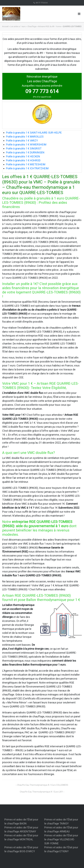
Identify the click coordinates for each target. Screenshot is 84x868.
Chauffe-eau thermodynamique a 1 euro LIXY (41, 792)
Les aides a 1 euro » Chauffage (23, 26)
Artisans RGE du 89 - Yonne (50, 26)
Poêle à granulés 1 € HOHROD (23, 160)
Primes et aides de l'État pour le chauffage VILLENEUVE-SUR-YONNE (61, 839)
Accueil (5, 26)
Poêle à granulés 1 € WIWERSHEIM (26, 144)
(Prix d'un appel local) (42, 97)
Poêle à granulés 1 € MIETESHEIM (26, 164)
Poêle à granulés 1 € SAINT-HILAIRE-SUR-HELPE (34, 133)
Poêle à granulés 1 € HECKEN (23, 156)
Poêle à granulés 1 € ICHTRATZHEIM (27, 168)
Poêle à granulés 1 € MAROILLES (25, 137)
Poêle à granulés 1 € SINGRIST (24, 148)
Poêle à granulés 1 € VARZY (22, 141)
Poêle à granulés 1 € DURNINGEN (25, 152)
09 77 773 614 (42, 3)
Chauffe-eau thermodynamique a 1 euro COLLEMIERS (43, 785)
